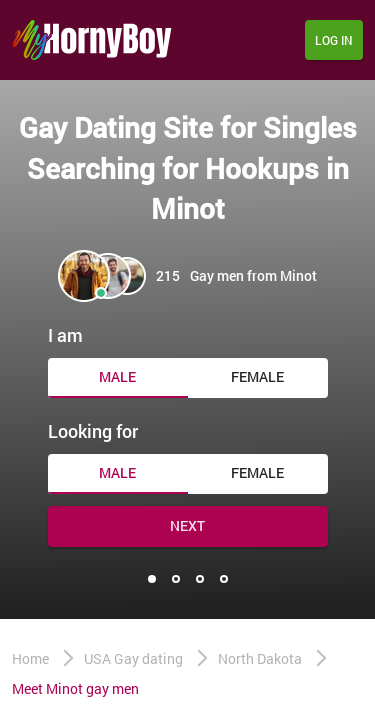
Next (187, 525)
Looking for (93, 431)
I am (65, 335)
